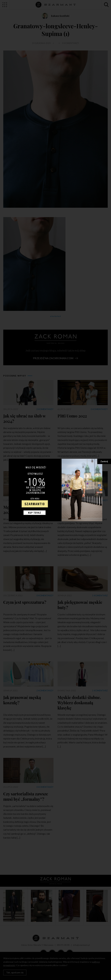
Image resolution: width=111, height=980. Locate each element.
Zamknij (104, 461)
